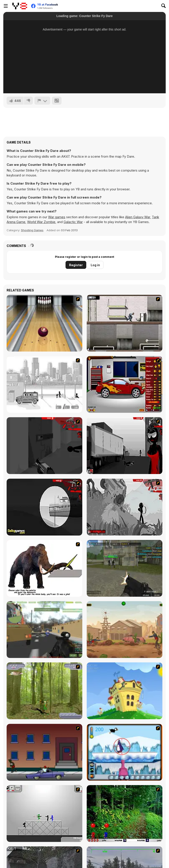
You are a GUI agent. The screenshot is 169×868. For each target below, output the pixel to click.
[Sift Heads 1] (44, 384)
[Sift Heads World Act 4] (44, 507)
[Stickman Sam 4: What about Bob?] (44, 814)
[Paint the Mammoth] (44, 568)
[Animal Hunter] (44, 691)
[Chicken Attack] (125, 691)
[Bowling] (44, 323)
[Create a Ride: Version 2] (125, 384)
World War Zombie (41, 222)
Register (76, 265)
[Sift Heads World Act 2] (44, 446)
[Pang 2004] (125, 814)
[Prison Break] (125, 323)
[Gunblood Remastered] (125, 630)
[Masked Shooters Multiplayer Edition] (125, 568)
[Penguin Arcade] (125, 752)
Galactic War (73, 222)
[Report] (42, 101)
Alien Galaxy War (138, 217)
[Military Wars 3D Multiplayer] (44, 630)
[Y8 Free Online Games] (20, 6)
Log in (95, 265)
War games (57, 217)
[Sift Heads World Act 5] (125, 507)
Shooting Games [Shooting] (32, 230)
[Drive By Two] (44, 752)
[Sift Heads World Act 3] (125, 446)
